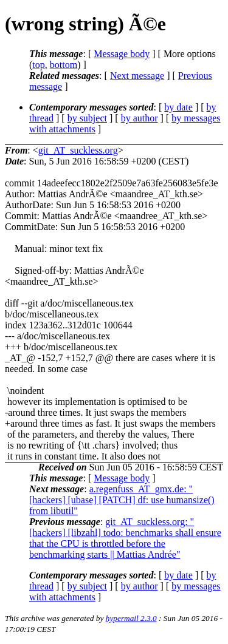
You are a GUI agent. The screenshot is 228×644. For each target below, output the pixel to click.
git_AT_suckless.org (78, 150)
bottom (64, 65)
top (38, 65)
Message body (122, 54)
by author (140, 118)
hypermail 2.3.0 (131, 618)
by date (178, 107)
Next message (137, 76)
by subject (87, 118)
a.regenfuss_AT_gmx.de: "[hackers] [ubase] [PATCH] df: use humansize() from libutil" (122, 500)
